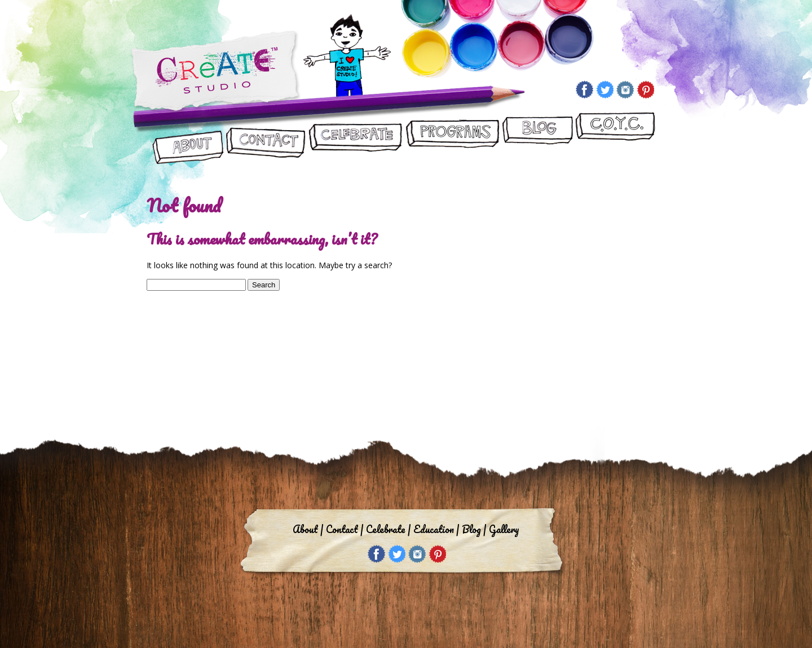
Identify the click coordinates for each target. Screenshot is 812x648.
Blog (537, 139)
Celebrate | (388, 529)
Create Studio (216, 72)
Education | (436, 529)
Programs (452, 139)
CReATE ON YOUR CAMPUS (615, 139)
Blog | (474, 529)
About (188, 139)
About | (308, 529)
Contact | (345, 529)
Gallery (504, 529)
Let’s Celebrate (355, 139)
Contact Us (266, 139)
